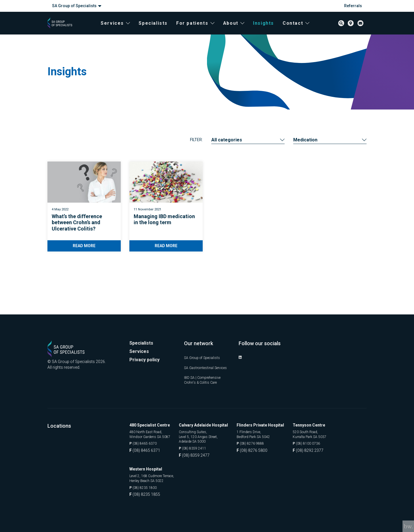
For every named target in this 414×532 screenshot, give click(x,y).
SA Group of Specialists (77, 6)
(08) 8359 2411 (202, 448)
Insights (269, 29)
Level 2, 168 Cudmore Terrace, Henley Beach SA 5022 (156, 478)
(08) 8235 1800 (145, 488)
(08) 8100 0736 (316, 442)
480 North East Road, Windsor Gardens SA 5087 (153, 432)
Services (120, 29)
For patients (201, 29)
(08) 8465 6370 (145, 442)
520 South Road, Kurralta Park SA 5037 (320, 432)
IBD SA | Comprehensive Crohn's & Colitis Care (206, 377)
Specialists (158, 29)
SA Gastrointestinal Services (201, 361)
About (239, 29)
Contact (301, 29)
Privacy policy (146, 352)
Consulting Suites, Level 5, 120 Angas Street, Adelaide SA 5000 (209, 434)
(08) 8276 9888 (259, 442)
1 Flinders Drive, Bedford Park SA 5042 (264, 432)
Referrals (353, 6)
